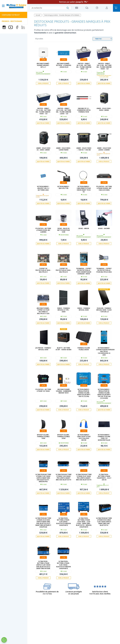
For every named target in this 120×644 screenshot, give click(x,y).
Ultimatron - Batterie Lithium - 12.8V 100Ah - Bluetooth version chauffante (64, 565)
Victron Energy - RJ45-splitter (64, 187)
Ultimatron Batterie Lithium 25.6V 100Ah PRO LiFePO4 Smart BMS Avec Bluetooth (84, 477)
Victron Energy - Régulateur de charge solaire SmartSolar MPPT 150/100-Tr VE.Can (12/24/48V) (104, 394)
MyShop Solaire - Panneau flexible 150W (43, 436)
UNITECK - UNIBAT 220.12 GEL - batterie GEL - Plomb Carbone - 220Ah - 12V (64, 111)
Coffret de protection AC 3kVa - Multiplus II (43, 270)
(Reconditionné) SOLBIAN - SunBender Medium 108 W (64, 391)
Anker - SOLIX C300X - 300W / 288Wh (104, 109)
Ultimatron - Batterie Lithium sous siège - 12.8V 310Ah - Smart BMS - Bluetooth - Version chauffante (84, 522)
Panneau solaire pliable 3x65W (84, 349)
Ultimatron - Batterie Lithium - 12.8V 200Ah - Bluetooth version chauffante (64, 521)
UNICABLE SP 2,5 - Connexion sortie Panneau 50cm (84, 110)
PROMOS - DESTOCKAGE (12, 21)
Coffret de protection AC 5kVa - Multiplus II (64, 270)
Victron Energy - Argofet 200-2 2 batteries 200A (43, 188)
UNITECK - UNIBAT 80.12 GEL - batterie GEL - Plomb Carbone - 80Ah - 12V (84, 66)
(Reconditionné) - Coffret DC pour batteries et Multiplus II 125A (43, 311)
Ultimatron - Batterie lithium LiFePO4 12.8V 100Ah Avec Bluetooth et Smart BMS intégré (43, 565)
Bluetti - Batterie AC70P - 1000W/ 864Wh (64, 349)
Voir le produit (43, 83)
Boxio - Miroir (84, 228)
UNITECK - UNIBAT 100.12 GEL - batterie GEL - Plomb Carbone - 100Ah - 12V (104, 66)
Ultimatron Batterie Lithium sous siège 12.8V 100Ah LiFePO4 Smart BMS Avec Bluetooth (104, 521)
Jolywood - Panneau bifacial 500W (43, 349)
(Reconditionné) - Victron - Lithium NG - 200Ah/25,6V (64, 65)
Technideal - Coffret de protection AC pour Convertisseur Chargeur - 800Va (84, 271)
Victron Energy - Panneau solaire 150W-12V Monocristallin (104, 437)
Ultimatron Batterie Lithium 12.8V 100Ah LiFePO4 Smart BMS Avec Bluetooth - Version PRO (43, 478)
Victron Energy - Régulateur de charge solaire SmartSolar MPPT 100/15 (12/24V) (84, 393)
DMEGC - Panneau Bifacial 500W (84, 309)
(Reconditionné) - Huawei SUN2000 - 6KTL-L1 (43, 65)
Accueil (38, 15)
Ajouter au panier (84, 83)
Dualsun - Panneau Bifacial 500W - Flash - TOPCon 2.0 (104, 310)
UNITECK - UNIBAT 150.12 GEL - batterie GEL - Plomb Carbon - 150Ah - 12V (43, 111)
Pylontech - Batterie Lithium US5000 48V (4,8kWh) (43, 230)
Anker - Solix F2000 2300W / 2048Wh (104, 149)
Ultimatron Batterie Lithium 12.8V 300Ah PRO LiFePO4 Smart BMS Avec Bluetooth (64, 477)
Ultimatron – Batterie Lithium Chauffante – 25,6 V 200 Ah (104, 477)
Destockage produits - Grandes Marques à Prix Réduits (62, 15)
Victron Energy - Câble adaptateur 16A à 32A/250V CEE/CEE (84, 437)
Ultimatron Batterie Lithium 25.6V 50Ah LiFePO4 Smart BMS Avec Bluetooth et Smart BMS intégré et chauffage (43, 522)
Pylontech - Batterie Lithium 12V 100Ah (43, 390)
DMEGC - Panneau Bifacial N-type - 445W (64, 310)
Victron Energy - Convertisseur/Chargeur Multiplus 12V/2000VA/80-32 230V (104, 351)
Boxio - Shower (104, 228)
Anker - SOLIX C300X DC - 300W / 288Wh (43, 149)
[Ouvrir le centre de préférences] (4, 640)
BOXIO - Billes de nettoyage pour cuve (64, 230)
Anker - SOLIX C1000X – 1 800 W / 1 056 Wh (84, 149)
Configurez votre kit (11, 15)
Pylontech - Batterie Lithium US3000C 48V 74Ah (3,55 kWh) (104, 188)
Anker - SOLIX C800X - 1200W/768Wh (64, 149)
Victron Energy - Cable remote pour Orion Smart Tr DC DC (84, 189)
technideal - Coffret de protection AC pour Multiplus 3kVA (104, 270)
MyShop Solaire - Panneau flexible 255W (64, 436)
